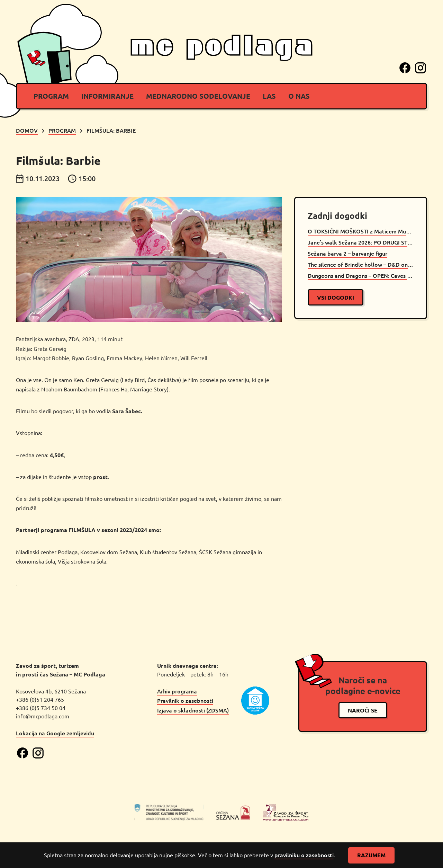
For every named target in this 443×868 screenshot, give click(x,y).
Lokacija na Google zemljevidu (55, 733)
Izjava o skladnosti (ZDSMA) (193, 710)
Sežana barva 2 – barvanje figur (347, 253)
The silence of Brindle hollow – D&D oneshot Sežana (361, 264)
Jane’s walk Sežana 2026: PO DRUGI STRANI (361, 242)
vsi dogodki (336, 297)
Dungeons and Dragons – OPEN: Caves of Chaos (361, 275)
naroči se (363, 710)
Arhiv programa (177, 691)
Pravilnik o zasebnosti (185, 700)
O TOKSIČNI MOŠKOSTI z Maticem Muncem (361, 231)
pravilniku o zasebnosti (304, 855)
